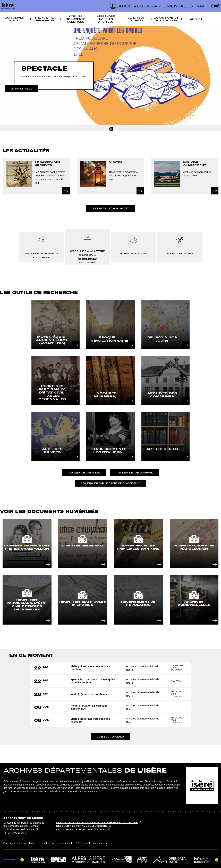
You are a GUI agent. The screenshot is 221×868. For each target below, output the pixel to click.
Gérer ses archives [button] (136, 19)
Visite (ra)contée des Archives (89, 694)
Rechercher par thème (84, 473)
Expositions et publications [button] (166, 19)
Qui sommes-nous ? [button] (15, 19)
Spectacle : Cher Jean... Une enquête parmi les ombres (93, 681)
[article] (27, 544)
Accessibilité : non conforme (93, 843)
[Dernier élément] (22, 859)
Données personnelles (63, 843)
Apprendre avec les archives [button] (106, 19)
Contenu (111, 2)
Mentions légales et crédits (33, 843)
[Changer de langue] (202, 6)
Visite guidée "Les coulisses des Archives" (91, 668)
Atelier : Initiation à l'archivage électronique (90, 707)
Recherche (114, 2)
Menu (107, 2)
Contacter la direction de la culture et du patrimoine (97, 822)
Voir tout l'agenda (111, 737)
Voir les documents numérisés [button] (75, 19)
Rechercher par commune (135, 473)
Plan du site (10, 843)
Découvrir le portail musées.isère (81, 829)
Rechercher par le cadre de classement (111, 483)
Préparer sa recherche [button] (45, 19)
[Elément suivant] (217, 859)
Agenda (196, 19)
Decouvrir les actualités (111, 208)
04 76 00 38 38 (17, 833)
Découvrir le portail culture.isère (82, 826)
